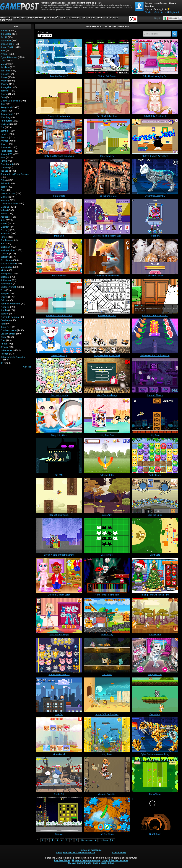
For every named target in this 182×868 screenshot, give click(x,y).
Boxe (3, 51)
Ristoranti (5, 234)
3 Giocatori (6, 34)
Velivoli (4, 210)
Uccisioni (5, 124)
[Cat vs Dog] (155, 695)
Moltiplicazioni (8, 193)
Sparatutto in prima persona (15, 174)
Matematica (7, 267)
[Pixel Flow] (155, 216)
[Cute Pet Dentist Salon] (59, 575)
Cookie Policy (119, 853)
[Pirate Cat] (59, 775)
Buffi (3, 244)
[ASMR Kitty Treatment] (155, 97)
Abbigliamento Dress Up (13, 357)
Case (3, 97)
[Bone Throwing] (107, 137)
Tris (2, 127)
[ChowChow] (155, 775)
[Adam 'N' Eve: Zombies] (107, 695)
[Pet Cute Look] (59, 256)
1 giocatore (6, 350)
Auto (3, 220)
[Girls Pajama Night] (59, 615)
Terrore (4, 237)
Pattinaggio (6, 284)
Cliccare (5, 197)
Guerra (4, 224)
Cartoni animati (9, 287)
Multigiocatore (8, 250)
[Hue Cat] (59, 695)
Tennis (4, 161)
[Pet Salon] (59, 216)
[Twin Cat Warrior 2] (59, 57)
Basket (4, 187)
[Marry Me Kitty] (155, 655)
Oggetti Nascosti (9, 57)
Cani (3, 190)
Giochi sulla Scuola (10, 101)
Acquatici (5, 217)
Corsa (4, 337)
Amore (4, 54)
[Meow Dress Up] (59, 336)
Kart (3, 324)
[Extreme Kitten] (107, 456)
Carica (59, 853)
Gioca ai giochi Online (103, 863)
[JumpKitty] (107, 495)
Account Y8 (6, 154)
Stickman (5, 247)
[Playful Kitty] (107, 615)
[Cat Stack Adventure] (107, 97)
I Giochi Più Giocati (56, 18)
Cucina (4, 94)
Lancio (4, 134)
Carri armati (7, 164)
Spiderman (6, 280)
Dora (3, 104)
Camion (5, 254)
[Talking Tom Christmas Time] (155, 575)
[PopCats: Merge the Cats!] (107, 336)
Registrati (174, 12)
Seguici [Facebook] (158, 18)
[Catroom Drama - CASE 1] (155, 296)
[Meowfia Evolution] (107, 775)
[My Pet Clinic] (107, 815)
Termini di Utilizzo (86, 853)
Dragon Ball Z (7, 44)
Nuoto (4, 344)
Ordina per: (43, 32)
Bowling (5, 84)
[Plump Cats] (59, 176)
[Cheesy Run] (155, 615)
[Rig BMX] (59, 456)
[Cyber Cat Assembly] (155, 176)
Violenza (5, 74)
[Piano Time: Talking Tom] (107, 575)
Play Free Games (62, 860)
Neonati (5, 354)
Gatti (3, 157)
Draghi (4, 111)
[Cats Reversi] (107, 535)
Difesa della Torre (9, 204)
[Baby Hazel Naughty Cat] (155, 57)
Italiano (171, 18)
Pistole (4, 77)
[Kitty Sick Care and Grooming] (59, 137)
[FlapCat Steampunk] (59, 495)
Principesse (6, 274)
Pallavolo (5, 183)
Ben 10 (4, 37)
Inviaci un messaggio (91, 850)
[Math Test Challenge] (107, 376)
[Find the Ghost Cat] (107, 176)
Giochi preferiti (152, 12)
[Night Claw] (155, 815)
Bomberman (7, 240)
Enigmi (4, 297)
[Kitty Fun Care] (107, 416)
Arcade (4, 81)
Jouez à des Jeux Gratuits (115, 860)
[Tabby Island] (155, 456)
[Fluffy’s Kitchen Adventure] (155, 137)
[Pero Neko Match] (59, 376)
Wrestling (5, 117)
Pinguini (5, 307)
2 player (5, 31)
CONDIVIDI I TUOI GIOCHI (82, 18)
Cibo (3, 61)
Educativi (5, 147)
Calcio (4, 300)
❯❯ (107, 840)
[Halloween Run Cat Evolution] (155, 336)
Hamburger (6, 121)
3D (2, 363)
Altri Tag (27, 367)
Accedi (164, 12)
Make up (5, 207)
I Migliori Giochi (10, 18)
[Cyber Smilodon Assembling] (155, 735)
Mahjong (5, 200)
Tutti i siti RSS (70, 853)
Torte (3, 290)
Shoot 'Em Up (7, 47)
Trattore (5, 168)
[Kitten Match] (59, 735)
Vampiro (5, 294)
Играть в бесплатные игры (86, 860)
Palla (3, 180)
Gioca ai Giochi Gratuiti (79, 863)
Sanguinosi (6, 107)
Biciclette (5, 67)
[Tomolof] (59, 815)
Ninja (3, 270)
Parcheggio (6, 151)
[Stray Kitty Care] (59, 416)
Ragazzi (5, 171)
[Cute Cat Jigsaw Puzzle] (107, 256)
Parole (4, 214)
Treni (3, 340)
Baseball (5, 91)
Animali (4, 141)
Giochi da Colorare (10, 317)
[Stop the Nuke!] (155, 495)
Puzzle (4, 230)
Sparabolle (6, 41)
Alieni (3, 144)
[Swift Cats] (155, 535)
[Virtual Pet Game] (107, 57)
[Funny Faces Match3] (59, 655)
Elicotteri (5, 227)
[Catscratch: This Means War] (107, 216)
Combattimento (9, 330)
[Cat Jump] (107, 655)
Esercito (5, 314)
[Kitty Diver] (107, 735)
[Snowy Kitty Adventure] (59, 97)
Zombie (4, 131)
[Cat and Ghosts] (155, 376)
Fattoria (5, 137)
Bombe (4, 310)
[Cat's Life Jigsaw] (155, 256)
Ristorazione (7, 114)
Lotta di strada (8, 334)
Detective (5, 257)
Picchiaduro (7, 260)
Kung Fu (5, 327)
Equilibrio (5, 71)
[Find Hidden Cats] (107, 296)
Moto (3, 64)
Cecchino (5, 320)
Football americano (10, 304)
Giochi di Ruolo (8, 264)
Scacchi (4, 347)
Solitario (5, 277)
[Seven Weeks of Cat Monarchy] (59, 535)
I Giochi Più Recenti (32, 18)
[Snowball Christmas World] (59, 296)
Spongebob (6, 87)
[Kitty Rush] (155, 416)
